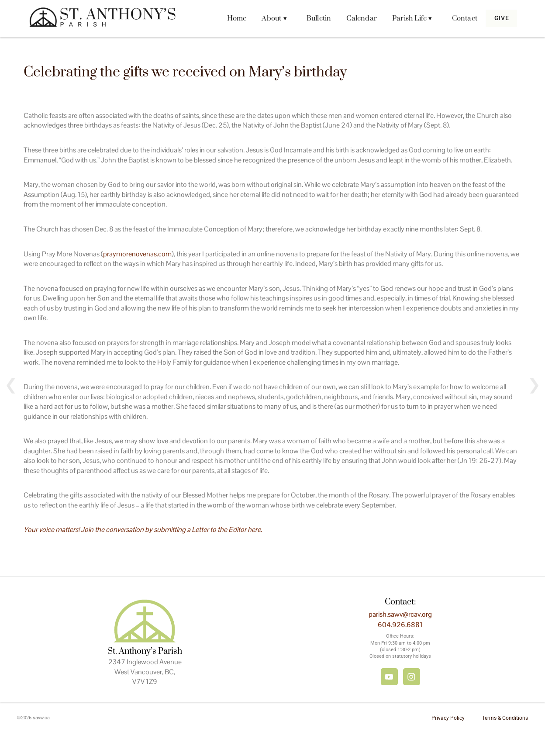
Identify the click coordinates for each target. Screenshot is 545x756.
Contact (459, 18)
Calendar (356, 18)
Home (231, 18)
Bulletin (313, 18)
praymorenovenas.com (137, 254)
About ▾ (269, 18)
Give (499, 18)
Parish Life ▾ (407, 18)
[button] (271, 19)
